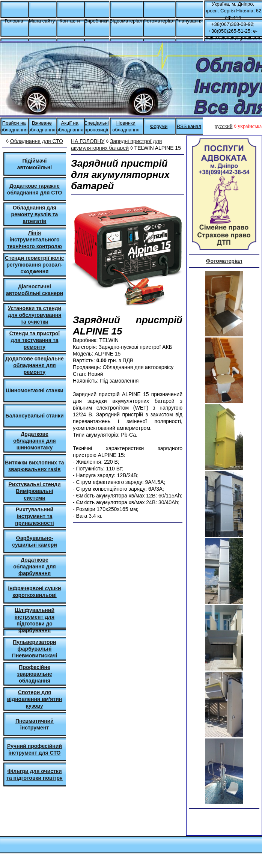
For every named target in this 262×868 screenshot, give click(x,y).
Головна (14, 21)
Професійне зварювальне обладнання (35, 674)
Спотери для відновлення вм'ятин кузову (35, 699)
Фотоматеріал (159, 21)
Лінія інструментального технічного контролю (35, 240)
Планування (189, 21)
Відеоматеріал (126, 21)
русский (223, 126)
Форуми (159, 126)
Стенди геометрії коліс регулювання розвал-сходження (34, 265)
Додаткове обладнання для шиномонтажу (35, 441)
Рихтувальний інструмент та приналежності (34, 516)
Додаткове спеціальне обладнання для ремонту (35, 365)
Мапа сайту (42, 21)
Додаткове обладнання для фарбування (35, 567)
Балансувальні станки (35, 416)
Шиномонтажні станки (35, 390)
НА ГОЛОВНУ (88, 141)
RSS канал (189, 126)
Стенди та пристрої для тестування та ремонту (35, 340)
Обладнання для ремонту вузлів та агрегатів (35, 214)
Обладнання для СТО (37, 141)
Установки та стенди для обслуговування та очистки (35, 315)
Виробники (96, 21)
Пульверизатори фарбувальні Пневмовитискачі (35, 649)
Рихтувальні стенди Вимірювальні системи (34, 491)
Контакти (70, 21)
